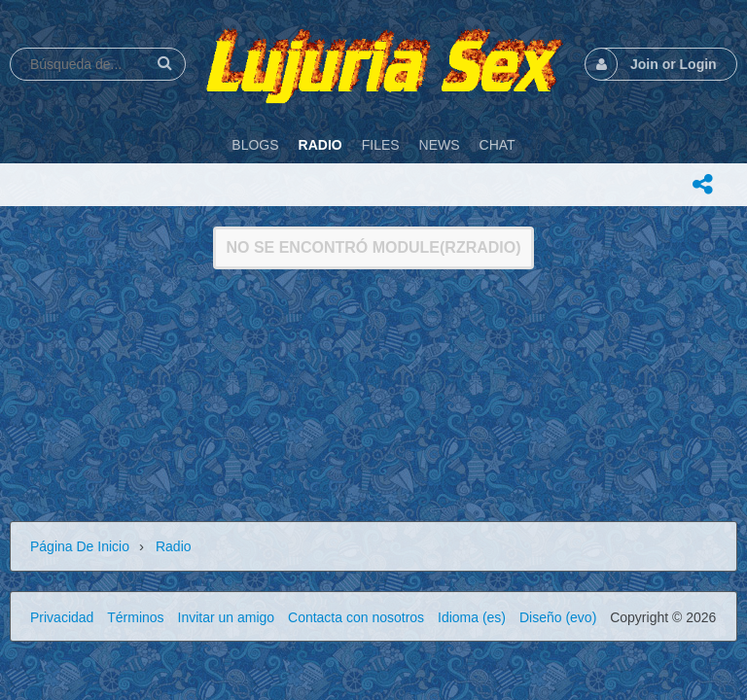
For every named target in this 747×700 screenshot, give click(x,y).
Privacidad (62, 617)
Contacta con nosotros (356, 617)
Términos (135, 617)
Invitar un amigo (227, 617)
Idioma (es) (472, 617)
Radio (174, 546)
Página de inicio (80, 546)
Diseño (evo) (558, 617)
